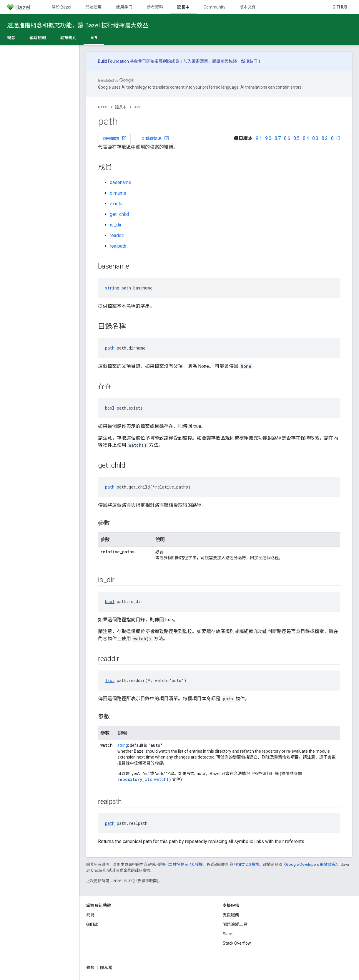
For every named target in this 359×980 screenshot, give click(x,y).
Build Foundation (113, 61)
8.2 (325, 138)
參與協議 (229, 61)
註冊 (253, 61)
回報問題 (115, 138)
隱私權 (106, 968)
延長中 (121, 107)
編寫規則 (38, 38)
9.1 (259, 138)
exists (116, 204)
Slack (228, 934)
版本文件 (248, 7)
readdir (117, 235)
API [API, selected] (94, 38)
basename (121, 182)
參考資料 (155, 7)
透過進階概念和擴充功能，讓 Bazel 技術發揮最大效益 (78, 25)
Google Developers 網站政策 (311, 864)
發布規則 (68, 38)
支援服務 (231, 915)
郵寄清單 (200, 61)
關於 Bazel (61, 7)
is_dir (116, 225)
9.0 (268, 138)
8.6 (287, 138)
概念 (11, 38)
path (110, 348)
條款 (90, 968)
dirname (118, 193)
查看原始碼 (155, 138)
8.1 (336, 138)
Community (215, 7)
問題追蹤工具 (235, 924)
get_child (119, 214)
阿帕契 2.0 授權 (246, 864)
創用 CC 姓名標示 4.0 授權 (181, 864)
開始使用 (94, 7)
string (112, 288)
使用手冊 (124, 7)
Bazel (103, 107)
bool (110, 408)
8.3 (315, 138)
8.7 (278, 138)
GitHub (340, 7)
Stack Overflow (237, 943)
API (137, 107)
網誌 (90, 915)
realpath (118, 246)
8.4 (306, 138)
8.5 (296, 138)
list (110, 680)
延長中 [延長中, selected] (183, 7)
